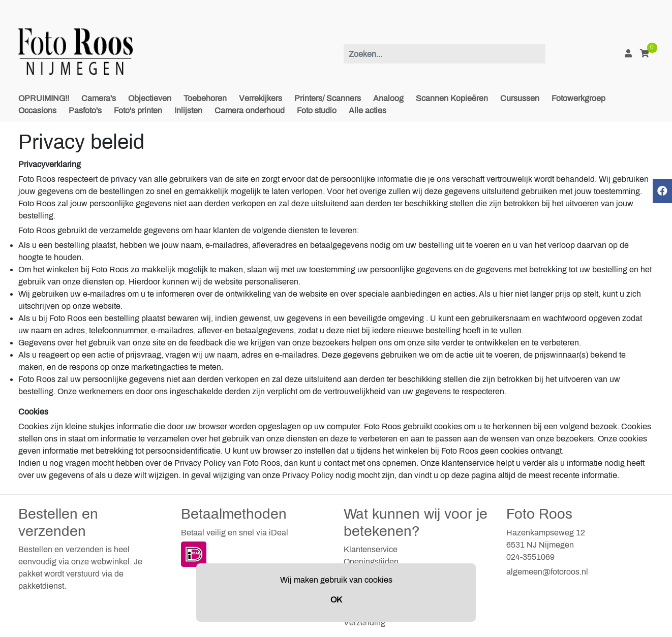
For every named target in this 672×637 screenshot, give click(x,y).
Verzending (364, 623)
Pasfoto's (85, 110)
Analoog (388, 98)
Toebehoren (205, 98)
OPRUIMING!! (44, 98)
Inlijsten (188, 110)
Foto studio (317, 110)
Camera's (99, 98)
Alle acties (368, 110)
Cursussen (520, 98)
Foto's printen (138, 110)
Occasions (37, 110)
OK (336, 600)
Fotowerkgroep (578, 98)
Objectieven (150, 98)
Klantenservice (371, 549)
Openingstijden (371, 562)
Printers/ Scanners (328, 98)
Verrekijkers (261, 98)
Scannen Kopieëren (452, 98)
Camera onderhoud (250, 110)
